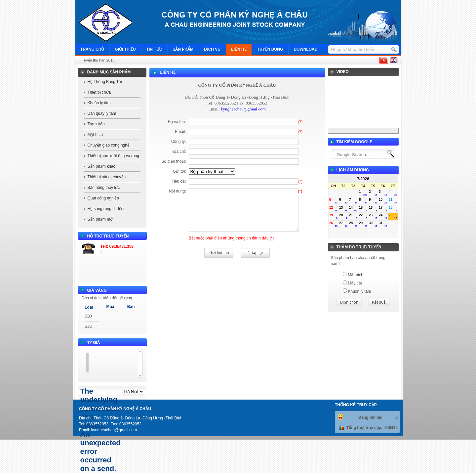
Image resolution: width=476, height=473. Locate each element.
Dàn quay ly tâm (102, 113)
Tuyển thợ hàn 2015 (98, 60)
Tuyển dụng (270, 49)
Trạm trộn (96, 124)
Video (343, 72)
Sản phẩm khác (101, 166)
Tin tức (154, 49)
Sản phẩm (183, 49)
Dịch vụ (212, 49)
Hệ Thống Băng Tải (105, 82)
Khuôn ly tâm (99, 103)
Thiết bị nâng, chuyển (107, 177)
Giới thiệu (125, 49)
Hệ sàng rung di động (107, 209)
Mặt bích (95, 135)
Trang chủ (92, 49)
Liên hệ (239, 49)
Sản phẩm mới (100, 219)
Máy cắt (355, 283)
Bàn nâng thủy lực (104, 188)
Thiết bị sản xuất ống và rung (113, 156)
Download (305, 49)
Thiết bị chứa (99, 92)
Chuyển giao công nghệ (109, 145)
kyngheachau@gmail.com (243, 109)
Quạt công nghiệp (103, 198)
